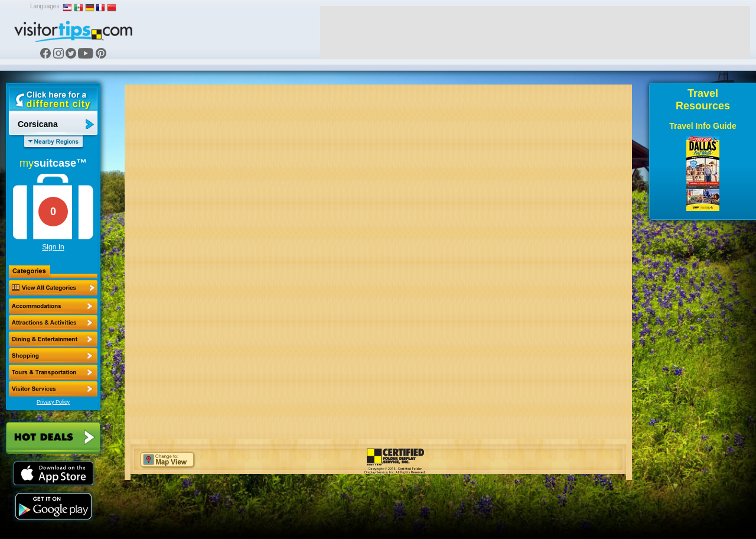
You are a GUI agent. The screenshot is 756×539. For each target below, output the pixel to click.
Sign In (53, 247)
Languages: (45, 6)
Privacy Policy (53, 402)
